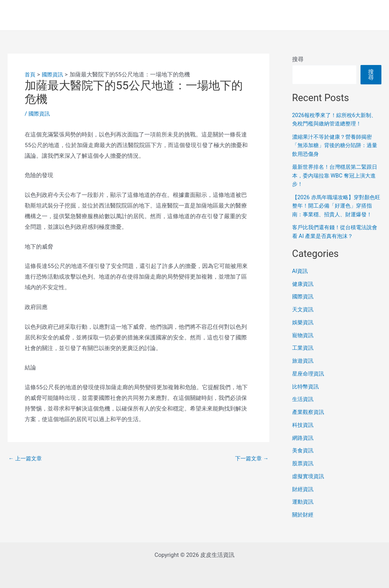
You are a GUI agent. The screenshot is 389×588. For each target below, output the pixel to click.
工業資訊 (304, 357)
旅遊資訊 (304, 369)
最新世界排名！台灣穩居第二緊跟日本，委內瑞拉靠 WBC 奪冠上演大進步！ (337, 175)
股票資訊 (304, 472)
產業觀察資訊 (309, 421)
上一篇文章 (26, 458)
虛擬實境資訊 (309, 485)
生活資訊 (304, 408)
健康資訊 (304, 292)
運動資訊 (304, 510)
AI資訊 (300, 279)
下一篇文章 (251, 458)
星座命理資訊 (309, 382)
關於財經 (304, 523)
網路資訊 (304, 446)
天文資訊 (304, 318)
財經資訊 (304, 498)
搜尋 (298, 59)
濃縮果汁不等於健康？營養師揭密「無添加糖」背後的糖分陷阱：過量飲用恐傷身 (335, 145)
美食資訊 (304, 459)
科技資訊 (304, 433)
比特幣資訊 (306, 395)
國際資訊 (40, 114)
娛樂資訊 (304, 331)
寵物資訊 (304, 344)
